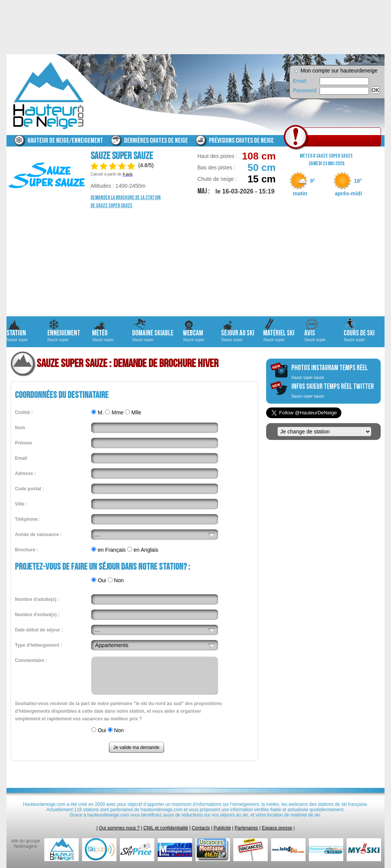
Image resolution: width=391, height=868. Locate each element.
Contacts (201, 828)
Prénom (23, 443)
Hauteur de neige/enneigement (65, 141)
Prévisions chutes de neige (241, 141)
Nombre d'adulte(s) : (37, 599)
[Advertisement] (195, 263)
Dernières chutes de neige (156, 141)
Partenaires (246, 828)
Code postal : (29, 489)
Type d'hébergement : (38, 645)
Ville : (21, 504)
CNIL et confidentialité (166, 828)
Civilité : (24, 412)
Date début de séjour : (39, 630)
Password (304, 90)
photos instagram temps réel (330, 372)
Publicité (222, 828)
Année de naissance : (38, 535)
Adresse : (25, 473)
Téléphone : (28, 519)
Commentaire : (31, 660)
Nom (20, 428)
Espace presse (277, 828)
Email (300, 81)
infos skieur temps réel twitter (333, 390)
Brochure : (27, 550)
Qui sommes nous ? (119, 828)
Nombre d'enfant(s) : (37, 615)
